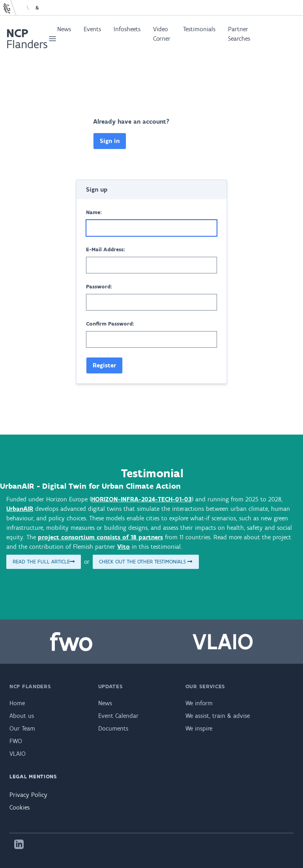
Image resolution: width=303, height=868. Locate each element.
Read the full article (44, 562)
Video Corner (162, 34)
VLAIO (18, 754)
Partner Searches (239, 34)
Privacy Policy (28, 795)
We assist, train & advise (218, 716)
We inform (199, 703)
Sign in (110, 141)
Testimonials (199, 29)
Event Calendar (118, 716)
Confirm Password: (110, 324)
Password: (99, 287)
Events (92, 29)
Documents (113, 728)
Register (104, 365)
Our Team (22, 728)
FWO (16, 741)
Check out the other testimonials (146, 562)
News (64, 29)
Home (17, 703)
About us (22, 716)
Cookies (20, 807)
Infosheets (127, 29)
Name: (94, 212)
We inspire (199, 728)
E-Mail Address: (106, 249)
